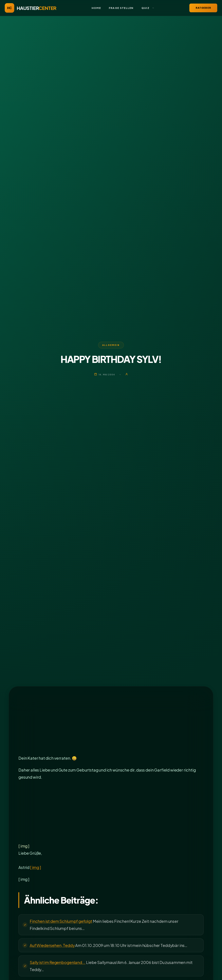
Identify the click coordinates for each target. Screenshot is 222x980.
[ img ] (36, 867)
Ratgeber (203, 8)
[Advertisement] (111, 725)
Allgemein (111, 345)
